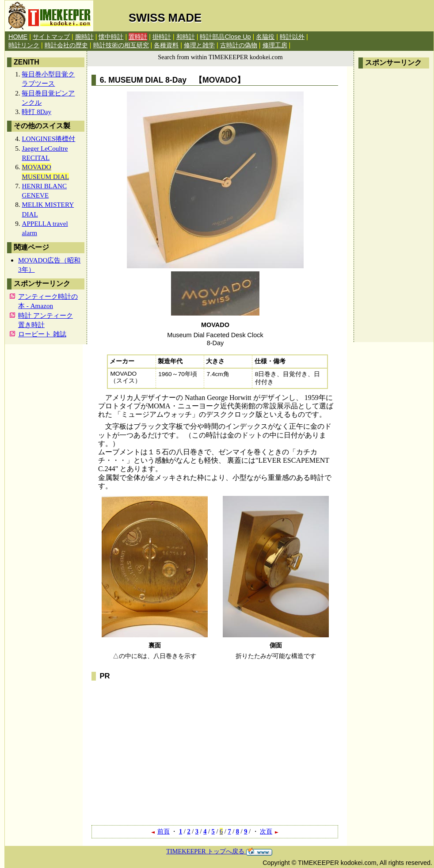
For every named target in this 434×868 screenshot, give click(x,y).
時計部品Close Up (225, 37)
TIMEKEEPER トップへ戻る (219, 851)
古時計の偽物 (239, 45)
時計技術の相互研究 (121, 45)
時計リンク (24, 45)
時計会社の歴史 (66, 45)
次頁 (270, 831)
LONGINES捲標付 (48, 139)
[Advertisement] (394, 206)
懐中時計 (111, 37)
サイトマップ (51, 37)
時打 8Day (36, 112)
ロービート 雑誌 (42, 334)
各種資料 (166, 45)
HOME (18, 37)
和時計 (186, 37)
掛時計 (162, 37)
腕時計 (84, 37)
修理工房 (275, 45)
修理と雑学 (199, 45)
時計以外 (292, 37)
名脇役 (265, 37)
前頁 (160, 831)
